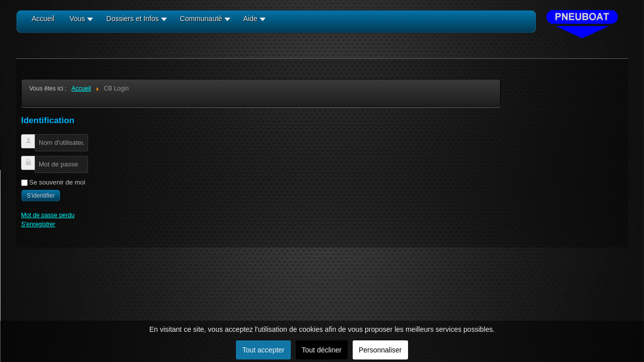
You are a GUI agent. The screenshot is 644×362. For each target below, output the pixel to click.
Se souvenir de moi (57, 182)
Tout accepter (263, 350)
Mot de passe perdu (48, 215)
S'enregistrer (38, 224)
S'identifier (41, 196)
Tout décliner (322, 350)
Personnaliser (380, 350)
